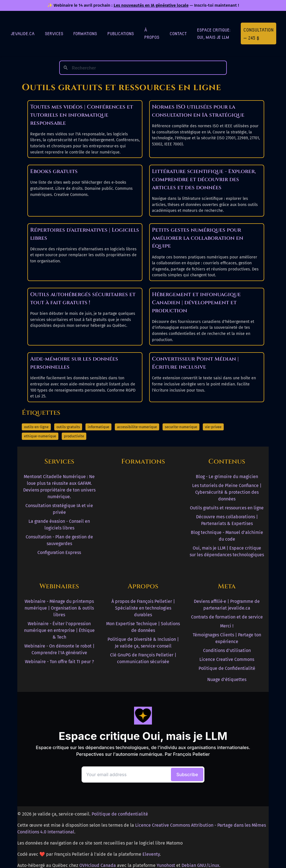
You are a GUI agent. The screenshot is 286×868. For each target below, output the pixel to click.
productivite (74, 436)
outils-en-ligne (36, 427)
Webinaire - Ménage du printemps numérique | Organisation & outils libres (59, 608)
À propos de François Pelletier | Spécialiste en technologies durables (143, 608)
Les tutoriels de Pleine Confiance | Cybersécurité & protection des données (227, 492)
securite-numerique (181, 427)
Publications (121, 33)
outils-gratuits (68, 427)
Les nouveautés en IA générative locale (151, 5)
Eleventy (151, 854)
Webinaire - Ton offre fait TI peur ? (59, 662)
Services (54, 33)
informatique (98, 427)
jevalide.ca (23, 33)
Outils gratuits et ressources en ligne (227, 508)
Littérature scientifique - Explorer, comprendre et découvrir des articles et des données (204, 179)
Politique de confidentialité (120, 814)
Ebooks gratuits (54, 171)
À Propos (152, 33)
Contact (178, 33)
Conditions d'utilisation (227, 650)
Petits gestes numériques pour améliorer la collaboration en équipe (198, 238)
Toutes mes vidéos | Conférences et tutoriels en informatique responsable (82, 115)
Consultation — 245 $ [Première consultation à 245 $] (259, 33)
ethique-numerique (40, 436)
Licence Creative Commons (227, 659)
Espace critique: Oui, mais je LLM (214, 33)
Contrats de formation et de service (227, 617)
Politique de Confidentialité (227, 668)
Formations (85, 33)
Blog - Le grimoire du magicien (227, 477)
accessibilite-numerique (137, 427)
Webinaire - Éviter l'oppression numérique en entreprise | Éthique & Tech (59, 630)
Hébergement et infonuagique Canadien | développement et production (196, 303)
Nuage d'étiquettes (227, 679)
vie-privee (213, 427)
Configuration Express (59, 552)
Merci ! (227, 626)
